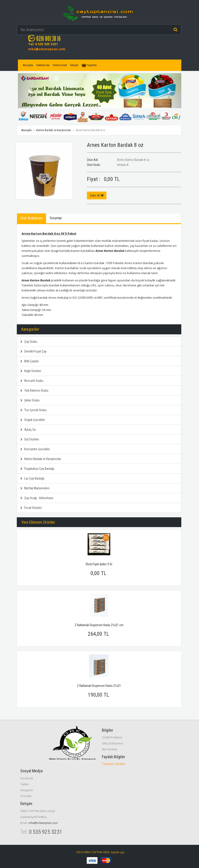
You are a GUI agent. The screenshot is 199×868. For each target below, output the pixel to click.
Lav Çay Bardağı (32, 478)
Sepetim (89, 65)
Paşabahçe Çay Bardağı (37, 469)
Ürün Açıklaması (32, 218)
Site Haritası (109, 749)
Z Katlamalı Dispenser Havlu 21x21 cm (99, 625)
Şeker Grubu (30, 400)
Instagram (27, 790)
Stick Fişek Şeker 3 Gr (99, 564)
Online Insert (60, 65)
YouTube (26, 796)
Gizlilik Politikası (112, 737)
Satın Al (97, 195)
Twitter (25, 784)
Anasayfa (28, 65)
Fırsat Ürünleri (31, 508)
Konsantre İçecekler (35, 449)
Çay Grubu (29, 342)
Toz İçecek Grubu (33, 410)
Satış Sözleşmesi (112, 743)
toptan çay (118, 852)
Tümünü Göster (113, 764)
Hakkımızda (43, 65)
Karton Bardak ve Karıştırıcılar (54, 130)
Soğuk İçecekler (33, 420)
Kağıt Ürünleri (31, 371)
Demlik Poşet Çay (33, 351)
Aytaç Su (28, 430)
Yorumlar (56, 218)
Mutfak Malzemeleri (35, 488)
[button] (30, 91)
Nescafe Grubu (32, 381)
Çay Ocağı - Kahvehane (37, 498)
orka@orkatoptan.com (47, 49)
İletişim (74, 65)
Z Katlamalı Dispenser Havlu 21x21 (99, 686)
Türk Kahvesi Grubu (34, 390)
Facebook (27, 778)
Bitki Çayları (30, 361)
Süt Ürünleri (30, 439)
